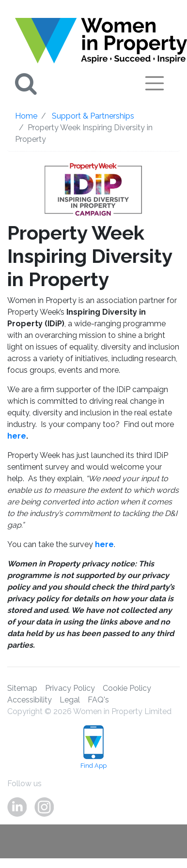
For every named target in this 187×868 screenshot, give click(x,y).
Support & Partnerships (93, 116)
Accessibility (30, 700)
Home (26, 116)
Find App (93, 747)
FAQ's (98, 700)
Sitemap (22, 688)
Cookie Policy (127, 688)
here (17, 436)
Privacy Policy (70, 688)
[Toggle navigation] (155, 83)
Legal (70, 700)
